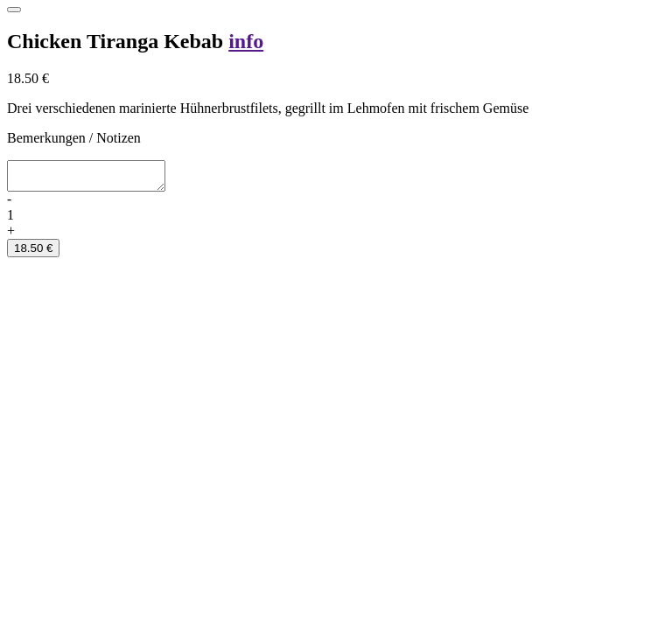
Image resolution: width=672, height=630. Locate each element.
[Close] (14, 10)
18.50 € (33, 253)
